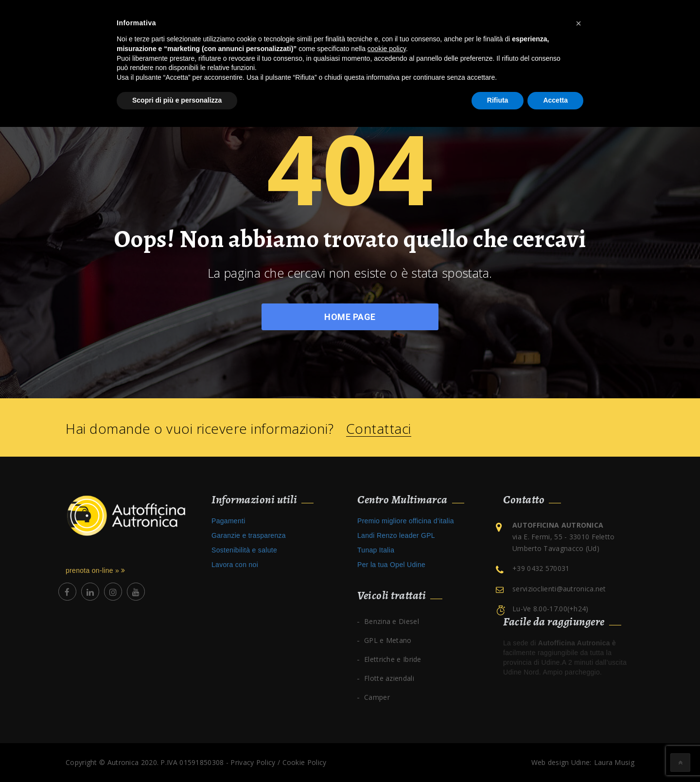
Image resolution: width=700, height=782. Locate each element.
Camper (377, 697)
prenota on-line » (96, 570)
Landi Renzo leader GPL (396, 535)
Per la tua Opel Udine (391, 565)
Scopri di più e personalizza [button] (177, 100)
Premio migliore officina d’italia (406, 521)
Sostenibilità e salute (244, 550)
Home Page (350, 317)
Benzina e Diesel (392, 621)
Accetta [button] (555, 100)
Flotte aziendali (389, 678)
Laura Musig (614, 762)
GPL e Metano (388, 640)
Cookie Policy (305, 762)
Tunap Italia (376, 550)
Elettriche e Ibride (393, 659)
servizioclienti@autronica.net (559, 589)
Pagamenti (228, 521)
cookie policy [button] (387, 49)
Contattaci (379, 429)
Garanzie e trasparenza (249, 535)
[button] (578, 23)
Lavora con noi (235, 565)
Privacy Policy (253, 762)
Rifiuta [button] (498, 100)
